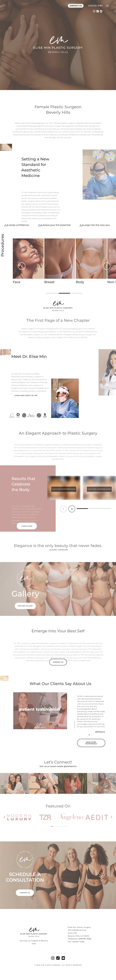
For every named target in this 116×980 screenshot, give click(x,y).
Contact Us (76, 8)
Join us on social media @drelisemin (58, 766)
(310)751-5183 (95, 8)
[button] (22, 266)
